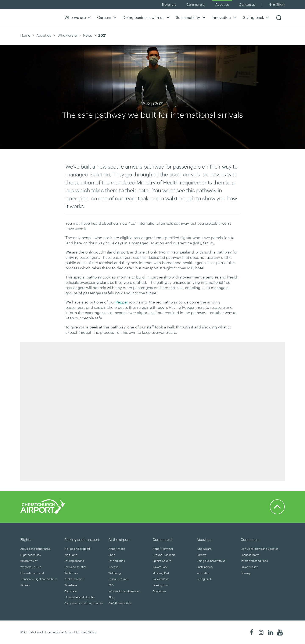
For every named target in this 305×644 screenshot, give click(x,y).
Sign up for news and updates (259, 549)
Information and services (124, 591)
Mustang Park (161, 573)
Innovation (224, 17)
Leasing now (160, 585)
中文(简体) (277, 4)
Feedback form (250, 555)
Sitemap (246, 573)
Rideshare (71, 585)
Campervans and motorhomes (84, 603)
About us (222, 4)
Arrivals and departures (35, 549)
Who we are (78, 17)
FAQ (111, 585)
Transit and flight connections (39, 579)
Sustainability (191, 17)
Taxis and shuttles (75, 567)
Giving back (256, 17)
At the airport (119, 539)
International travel (32, 573)
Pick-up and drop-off (77, 549)
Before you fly (29, 561)
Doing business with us (147, 17)
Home (25, 35)
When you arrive (31, 567)
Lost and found (118, 579)
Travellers (169, 4)
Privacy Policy (249, 567)
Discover (114, 567)
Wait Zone (71, 555)
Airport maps (117, 549)
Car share (70, 591)
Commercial (196, 4)
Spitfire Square (162, 561)
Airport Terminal (163, 549)
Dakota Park (160, 567)
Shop (112, 555)
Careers (107, 17)
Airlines (25, 585)
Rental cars (71, 573)
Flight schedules (30, 555)
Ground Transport (164, 555)
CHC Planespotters (120, 603)
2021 (102, 35)
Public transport (74, 579)
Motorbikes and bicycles (80, 597)
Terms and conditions (254, 561)
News (87, 35)
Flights (26, 539)
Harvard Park (161, 579)
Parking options (74, 561)
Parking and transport (82, 539)
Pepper (122, 302)
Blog (111, 597)
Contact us (247, 4)
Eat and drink (117, 561)
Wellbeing (115, 573)
